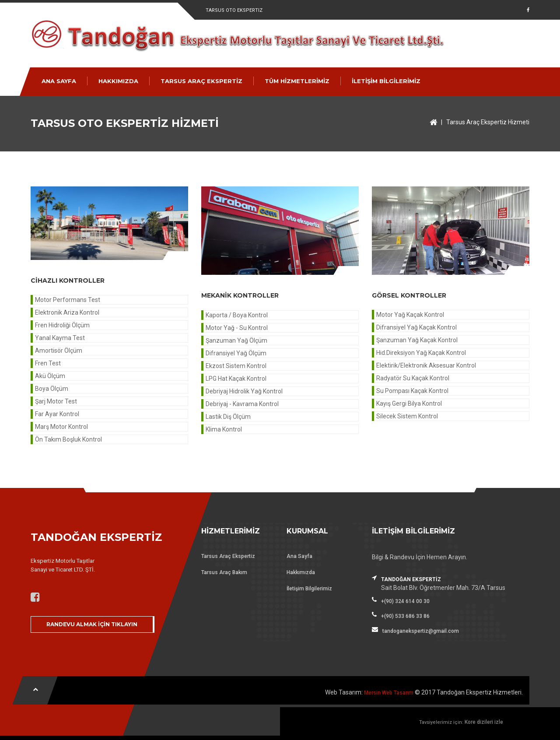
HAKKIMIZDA (118, 81)
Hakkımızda (301, 572)
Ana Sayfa (299, 556)
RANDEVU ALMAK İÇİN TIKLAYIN (92, 624)
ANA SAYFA (59, 81)
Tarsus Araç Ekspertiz (228, 556)
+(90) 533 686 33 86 (405, 616)
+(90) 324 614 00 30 (405, 601)
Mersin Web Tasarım (389, 693)
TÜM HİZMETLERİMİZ (297, 81)
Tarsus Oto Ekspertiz (234, 10)
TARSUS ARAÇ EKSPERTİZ (201, 81)
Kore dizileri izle (484, 722)
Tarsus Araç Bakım (224, 572)
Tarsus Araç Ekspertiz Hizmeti (488, 122)
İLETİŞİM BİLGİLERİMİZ (386, 81)
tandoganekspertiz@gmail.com (421, 631)
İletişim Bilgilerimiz (309, 589)
